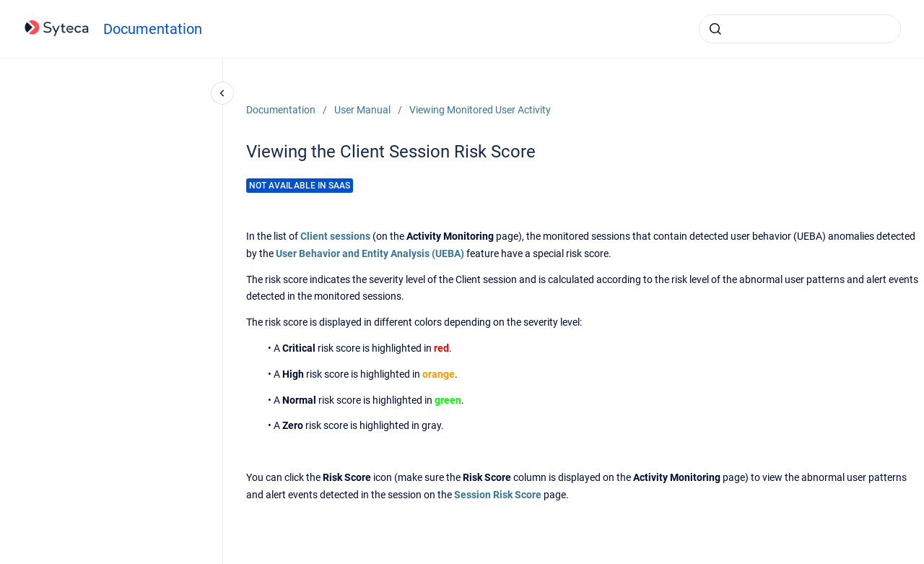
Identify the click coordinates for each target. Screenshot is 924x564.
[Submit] (715, 29)
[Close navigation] (222, 93)
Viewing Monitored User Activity (480, 110)
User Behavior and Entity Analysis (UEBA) (370, 253)
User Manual (362, 110)
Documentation (153, 29)
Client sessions (335, 236)
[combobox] (800, 29)
